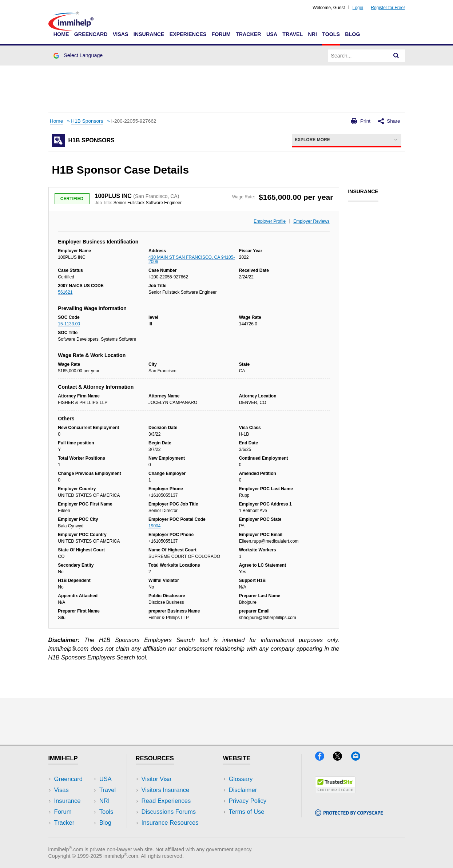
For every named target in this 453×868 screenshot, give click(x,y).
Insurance (149, 34)
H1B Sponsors (87, 121)
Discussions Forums (169, 812)
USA (272, 34)
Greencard (91, 34)
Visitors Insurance (166, 790)
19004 (154, 526)
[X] (342, 758)
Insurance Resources (170, 823)
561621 (65, 292)
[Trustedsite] (335, 791)
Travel (293, 34)
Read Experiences (166, 801)
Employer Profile (270, 221)
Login (358, 8)
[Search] (396, 56)
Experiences (188, 34)
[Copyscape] (349, 814)
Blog (352, 34)
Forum (221, 34)
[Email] (359, 758)
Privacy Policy (248, 801)
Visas (121, 34)
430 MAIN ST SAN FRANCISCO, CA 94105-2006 (192, 259)
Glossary (241, 779)
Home (61, 34)
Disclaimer (243, 790)
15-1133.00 (69, 324)
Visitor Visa (156, 779)
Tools (331, 34)
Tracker (249, 34)
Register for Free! (388, 8)
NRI (312, 34)
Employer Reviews (311, 221)
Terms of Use (247, 812)
